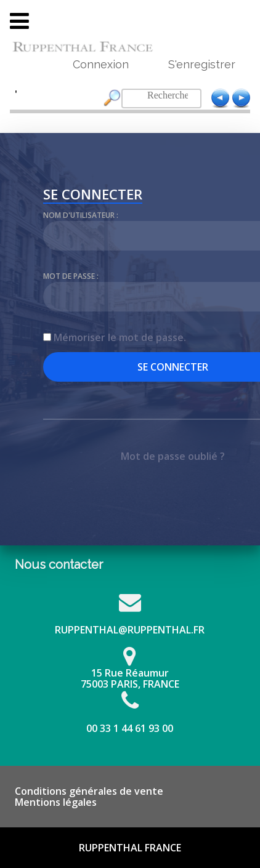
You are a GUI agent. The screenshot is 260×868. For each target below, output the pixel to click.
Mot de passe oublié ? (173, 456)
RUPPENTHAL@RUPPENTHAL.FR (130, 630)
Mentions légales (56, 802)
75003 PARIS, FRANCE (130, 684)
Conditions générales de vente (89, 791)
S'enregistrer (202, 64)
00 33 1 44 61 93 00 (130, 728)
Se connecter (93, 196)
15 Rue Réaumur (130, 673)
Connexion (101, 64)
